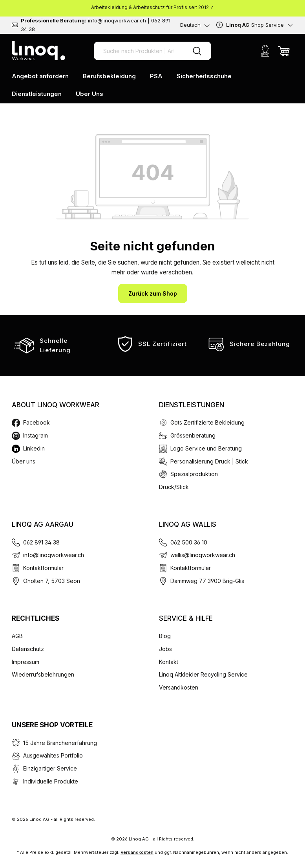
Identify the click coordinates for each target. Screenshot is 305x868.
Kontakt (169, 662)
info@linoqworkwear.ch (54, 555)
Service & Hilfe (186, 618)
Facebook (37, 422)
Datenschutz (28, 649)
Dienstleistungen (192, 405)
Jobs (165, 649)
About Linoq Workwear (56, 405)
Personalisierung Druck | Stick (209, 461)
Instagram (36, 435)
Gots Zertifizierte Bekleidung (207, 422)
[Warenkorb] (284, 51)
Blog (165, 636)
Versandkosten (179, 687)
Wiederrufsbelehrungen (43, 674)
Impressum (26, 662)
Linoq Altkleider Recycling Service (203, 674)
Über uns (24, 461)
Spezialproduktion (194, 474)
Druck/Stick (174, 487)
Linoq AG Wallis (188, 524)
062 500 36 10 (189, 542)
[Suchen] (197, 51)
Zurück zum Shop (153, 293)
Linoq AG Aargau (43, 524)
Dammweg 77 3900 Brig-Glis (207, 581)
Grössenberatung (193, 435)
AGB (17, 636)
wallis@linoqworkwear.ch (203, 555)
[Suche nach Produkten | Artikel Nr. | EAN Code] (138, 51)
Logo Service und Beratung (206, 448)
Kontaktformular (43, 568)
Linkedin (34, 448)
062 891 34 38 (41, 542)
